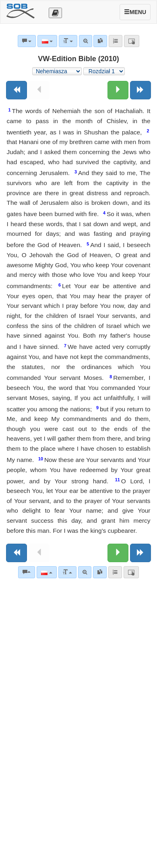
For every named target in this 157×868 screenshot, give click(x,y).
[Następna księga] (140, 90)
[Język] (46, 572)
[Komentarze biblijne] (27, 572)
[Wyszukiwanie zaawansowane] (85, 572)
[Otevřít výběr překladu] (55, 13)
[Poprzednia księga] (17, 90)
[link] (100, 572)
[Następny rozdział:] (118, 90)
